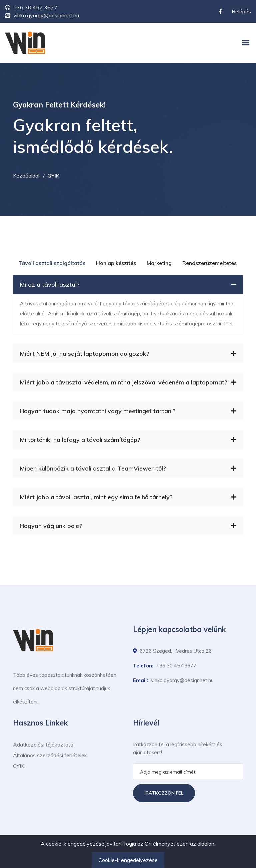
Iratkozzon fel (164, 793)
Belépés (241, 11)
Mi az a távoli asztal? (128, 284)
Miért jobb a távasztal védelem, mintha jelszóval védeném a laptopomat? (128, 382)
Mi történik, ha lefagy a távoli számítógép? (128, 440)
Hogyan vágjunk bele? (128, 526)
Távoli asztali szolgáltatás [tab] (52, 263)
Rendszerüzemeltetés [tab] (209, 263)
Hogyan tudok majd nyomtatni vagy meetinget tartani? (128, 411)
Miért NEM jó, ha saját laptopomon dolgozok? (128, 354)
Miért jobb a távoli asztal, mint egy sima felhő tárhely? (128, 497)
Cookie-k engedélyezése (128, 860)
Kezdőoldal (26, 176)
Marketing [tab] (159, 263)
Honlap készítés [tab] (116, 263)
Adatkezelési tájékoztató (43, 745)
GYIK (19, 766)
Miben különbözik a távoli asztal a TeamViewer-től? (128, 468)
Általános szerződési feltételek (50, 755)
